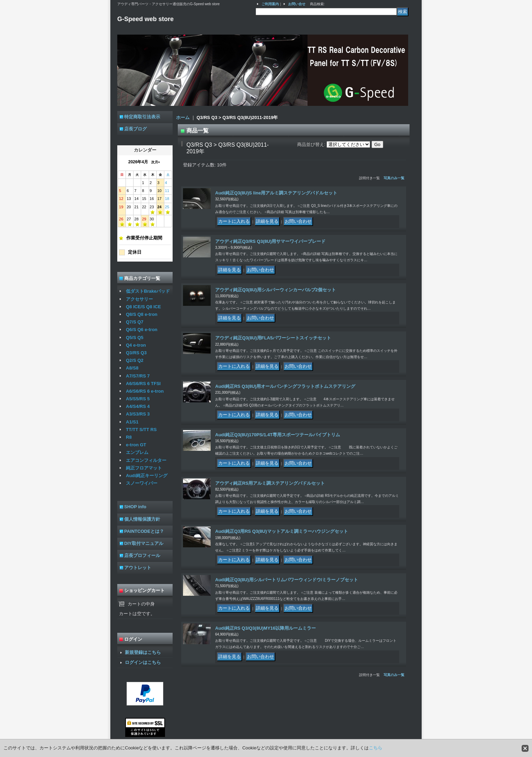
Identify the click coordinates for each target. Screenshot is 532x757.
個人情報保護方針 (142, 519)
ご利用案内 (270, 4)
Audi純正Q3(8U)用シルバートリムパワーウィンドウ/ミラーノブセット (287, 580)
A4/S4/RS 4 (138, 406)
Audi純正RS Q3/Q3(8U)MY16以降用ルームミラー (265, 628)
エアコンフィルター (146, 460)
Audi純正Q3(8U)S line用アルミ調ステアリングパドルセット (276, 193)
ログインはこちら (143, 662)
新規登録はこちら (143, 652)
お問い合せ (297, 4)
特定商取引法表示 (142, 117)
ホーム (183, 117)
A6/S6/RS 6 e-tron (145, 391)
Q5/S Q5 (135, 338)
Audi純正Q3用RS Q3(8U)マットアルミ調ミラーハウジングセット (282, 531)
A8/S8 (132, 368)
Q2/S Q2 (135, 360)
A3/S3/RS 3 (138, 414)
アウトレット (138, 568)
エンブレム (137, 452)
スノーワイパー (142, 483)
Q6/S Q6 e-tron (142, 330)
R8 (129, 437)
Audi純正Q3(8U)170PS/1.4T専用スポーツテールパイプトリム (278, 435)
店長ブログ (135, 129)
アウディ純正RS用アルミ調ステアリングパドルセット (270, 483)
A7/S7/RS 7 (138, 376)
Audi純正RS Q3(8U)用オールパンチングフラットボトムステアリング (285, 386)
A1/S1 (132, 422)
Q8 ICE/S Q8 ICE (143, 307)
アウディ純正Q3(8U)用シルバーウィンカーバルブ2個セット (276, 290)
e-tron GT (136, 445)
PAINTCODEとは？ (144, 531)
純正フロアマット (144, 468)
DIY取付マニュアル (144, 543)
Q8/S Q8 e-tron (142, 314)
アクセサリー (139, 299)
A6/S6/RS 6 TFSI (143, 384)
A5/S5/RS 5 (138, 399)
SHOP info (135, 507)
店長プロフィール (142, 555)
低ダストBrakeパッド (148, 291)
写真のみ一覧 (394, 178)
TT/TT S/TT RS (141, 430)
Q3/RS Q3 (136, 353)
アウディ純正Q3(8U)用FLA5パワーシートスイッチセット (273, 338)
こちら (375, 748)
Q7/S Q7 (135, 322)
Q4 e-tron (136, 345)
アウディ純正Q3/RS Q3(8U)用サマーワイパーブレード (270, 241)
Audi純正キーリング (147, 476)
